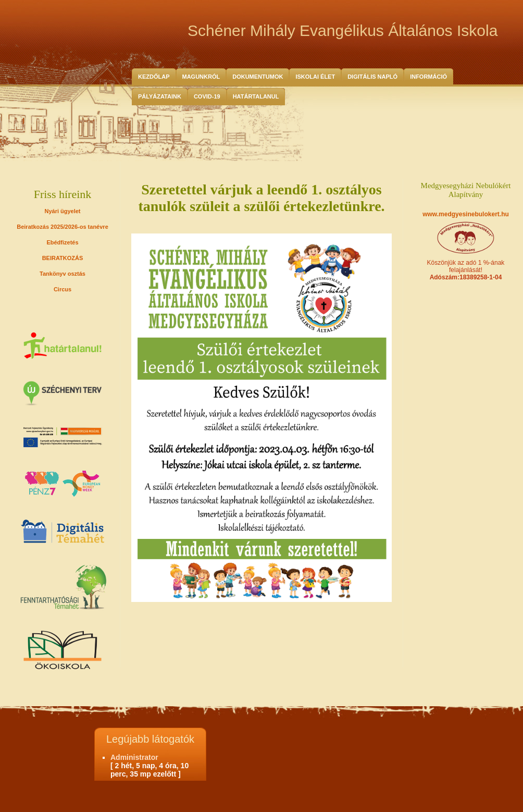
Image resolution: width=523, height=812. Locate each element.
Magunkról (201, 77)
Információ (428, 77)
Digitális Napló (372, 77)
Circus (63, 289)
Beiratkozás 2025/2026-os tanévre (63, 227)
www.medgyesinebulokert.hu (466, 214)
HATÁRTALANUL (256, 96)
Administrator (134, 757)
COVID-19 (207, 96)
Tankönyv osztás (63, 274)
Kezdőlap (154, 77)
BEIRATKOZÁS (63, 258)
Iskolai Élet (315, 77)
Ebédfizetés (62, 242)
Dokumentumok (258, 77)
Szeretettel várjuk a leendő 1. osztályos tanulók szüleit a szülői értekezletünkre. (261, 198)
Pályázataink (160, 96)
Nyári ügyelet (62, 211)
